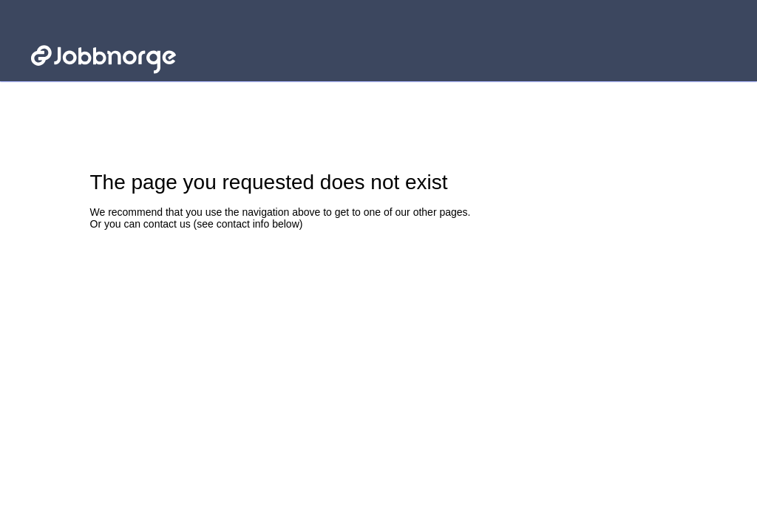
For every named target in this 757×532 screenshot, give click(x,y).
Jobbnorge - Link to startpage (98, 35)
